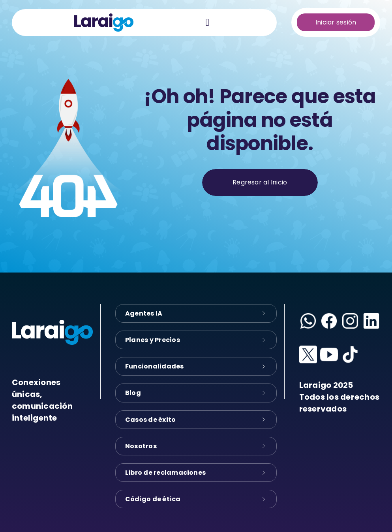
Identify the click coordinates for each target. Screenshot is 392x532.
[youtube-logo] (329, 349)
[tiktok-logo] (350, 349)
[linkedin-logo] (371, 315)
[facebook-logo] (329, 315)
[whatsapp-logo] (308, 315)
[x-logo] (308, 349)
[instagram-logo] (350, 315)
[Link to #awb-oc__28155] (207, 22)
